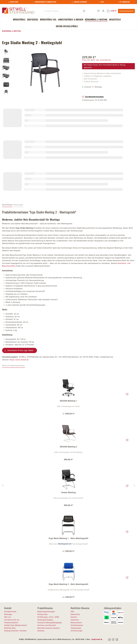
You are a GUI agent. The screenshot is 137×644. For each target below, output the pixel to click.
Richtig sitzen (43, 614)
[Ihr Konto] (103, 11)
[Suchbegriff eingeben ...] (63, 11)
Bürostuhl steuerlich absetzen (49, 628)
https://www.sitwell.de (19, 360)
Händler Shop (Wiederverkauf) (16, 625)
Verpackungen (76, 628)
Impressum (75, 620)
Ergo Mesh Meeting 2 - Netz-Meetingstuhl (69, 584)
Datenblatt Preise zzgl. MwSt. (21, 350)
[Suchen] (84, 11)
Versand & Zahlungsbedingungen (50, 623)
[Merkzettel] (98, 11)
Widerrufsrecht (76, 623)
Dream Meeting (68, 492)
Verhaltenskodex (77, 625)
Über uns (8, 617)
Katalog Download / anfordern (15, 631)
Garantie (74, 617)
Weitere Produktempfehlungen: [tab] (14, 366)
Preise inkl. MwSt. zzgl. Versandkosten (97, 60)
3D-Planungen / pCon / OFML (48, 617)
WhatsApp (8, 614)
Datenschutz (75, 614)
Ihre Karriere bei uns (12, 620)
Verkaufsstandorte (126, 11)
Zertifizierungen (77, 631)
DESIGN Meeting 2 (68, 447)
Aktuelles (41, 631)
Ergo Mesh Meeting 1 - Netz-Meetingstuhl (69, 538)
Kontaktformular (10, 612)
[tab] (7, 205)
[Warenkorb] (112, 11)
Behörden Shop (10, 628)
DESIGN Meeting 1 (68, 401)
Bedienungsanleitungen (46, 612)
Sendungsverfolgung (45, 620)
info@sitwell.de (97, 639)
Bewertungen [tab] (18, 205)
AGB (72, 612)
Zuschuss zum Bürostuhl (47, 625)
